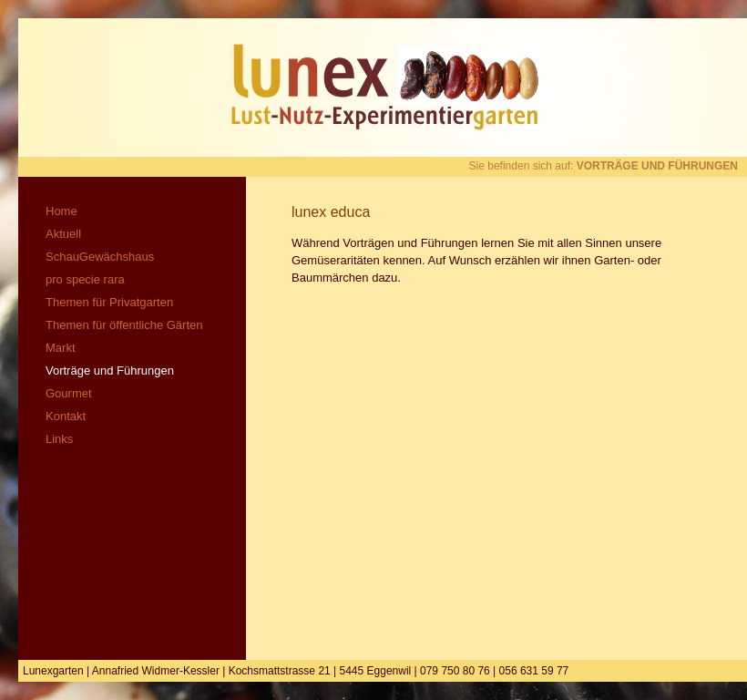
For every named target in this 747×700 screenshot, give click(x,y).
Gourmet (69, 393)
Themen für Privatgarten (109, 302)
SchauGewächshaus (100, 257)
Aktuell (63, 234)
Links (59, 439)
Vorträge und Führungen (110, 371)
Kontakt (66, 416)
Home (61, 211)
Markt (61, 348)
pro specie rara (85, 279)
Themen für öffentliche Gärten (124, 325)
